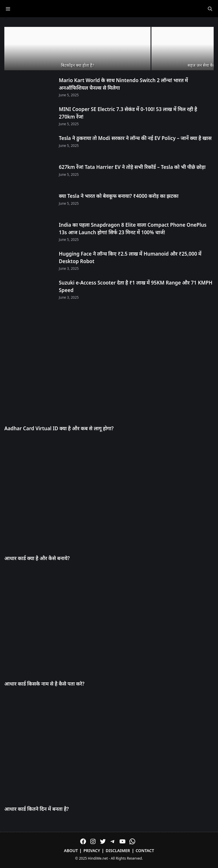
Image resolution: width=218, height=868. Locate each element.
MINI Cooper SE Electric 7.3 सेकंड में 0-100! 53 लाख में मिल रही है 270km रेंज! (128, 113)
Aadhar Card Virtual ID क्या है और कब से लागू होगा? (59, 428)
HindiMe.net (98, 858)
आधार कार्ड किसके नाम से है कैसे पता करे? (44, 684)
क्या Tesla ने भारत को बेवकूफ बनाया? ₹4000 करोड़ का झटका (119, 196)
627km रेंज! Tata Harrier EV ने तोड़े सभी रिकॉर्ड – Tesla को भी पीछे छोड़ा (132, 167)
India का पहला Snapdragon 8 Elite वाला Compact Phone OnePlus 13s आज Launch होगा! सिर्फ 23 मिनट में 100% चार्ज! (133, 229)
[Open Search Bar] (210, 9)
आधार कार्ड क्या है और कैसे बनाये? (37, 558)
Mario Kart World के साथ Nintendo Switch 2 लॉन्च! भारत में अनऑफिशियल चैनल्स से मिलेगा (123, 84)
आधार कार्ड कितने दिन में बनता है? (37, 809)
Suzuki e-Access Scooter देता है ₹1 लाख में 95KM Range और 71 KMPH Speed (135, 286)
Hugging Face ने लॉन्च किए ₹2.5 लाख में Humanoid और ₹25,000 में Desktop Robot (130, 257)
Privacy (92, 851)
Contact (145, 851)
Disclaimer (118, 851)
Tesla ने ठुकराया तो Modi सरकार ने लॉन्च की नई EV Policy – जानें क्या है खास (135, 138)
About (71, 851)
